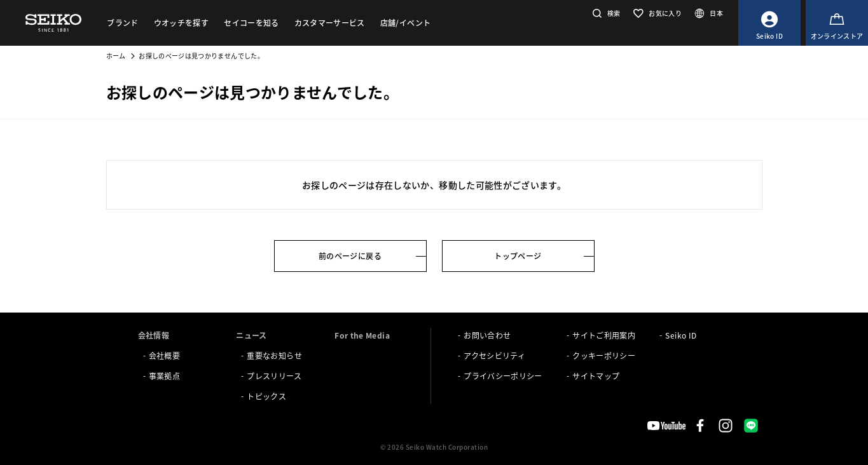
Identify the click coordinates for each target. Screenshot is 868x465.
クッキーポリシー (604, 355)
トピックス (266, 396)
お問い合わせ (487, 335)
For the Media (362, 335)
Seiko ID (681, 335)
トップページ (518, 256)
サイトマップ (596, 376)
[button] (605, 13)
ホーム (116, 56)
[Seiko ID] (769, 23)
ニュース (251, 335)
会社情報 (154, 335)
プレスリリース (274, 376)
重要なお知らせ (274, 355)
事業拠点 (164, 376)
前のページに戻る (350, 256)
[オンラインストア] (837, 23)
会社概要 (164, 355)
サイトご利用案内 (604, 335)
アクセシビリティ (494, 355)
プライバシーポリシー (503, 376)
